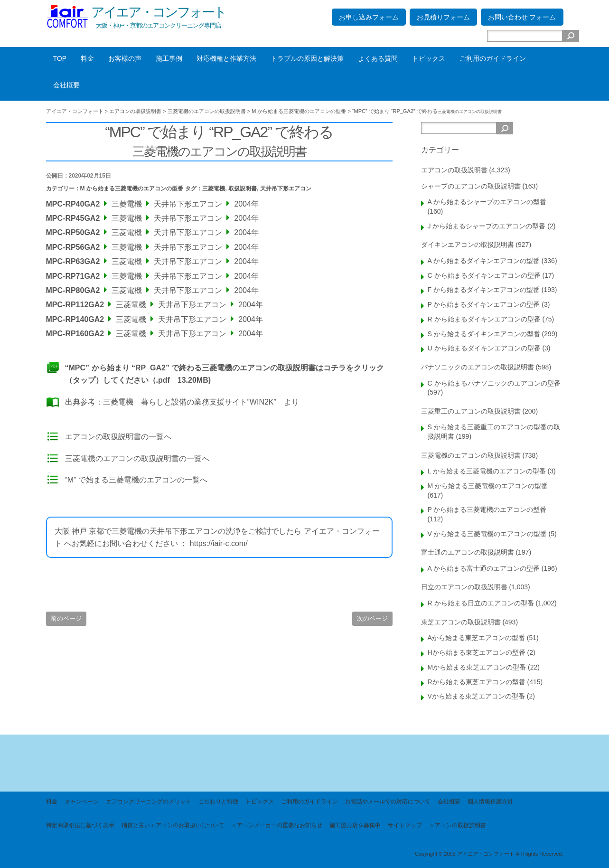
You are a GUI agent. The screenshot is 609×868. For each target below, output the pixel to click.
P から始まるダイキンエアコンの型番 (484, 304)
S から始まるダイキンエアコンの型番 (484, 334)
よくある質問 (378, 58)
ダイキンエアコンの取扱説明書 (468, 245)
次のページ (372, 618)
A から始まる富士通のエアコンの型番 (484, 568)
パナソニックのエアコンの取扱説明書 (478, 367)
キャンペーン (82, 802)
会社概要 (66, 85)
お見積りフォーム (443, 17)
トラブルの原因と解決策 (307, 58)
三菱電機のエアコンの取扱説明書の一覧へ (137, 458)
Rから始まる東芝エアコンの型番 (477, 682)
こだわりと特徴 (218, 802)
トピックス (429, 58)
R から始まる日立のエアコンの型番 (481, 603)
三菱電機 (214, 189)
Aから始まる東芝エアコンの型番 (476, 638)
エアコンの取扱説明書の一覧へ (118, 437)
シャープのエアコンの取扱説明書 (471, 186)
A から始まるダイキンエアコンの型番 (484, 261)
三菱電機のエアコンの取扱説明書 (471, 455)
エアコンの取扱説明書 (454, 170)
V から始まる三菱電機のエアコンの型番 (487, 534)
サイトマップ (405, 825)
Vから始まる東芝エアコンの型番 (476, 696)
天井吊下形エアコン (286, 189)
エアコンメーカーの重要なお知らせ (277, 825)
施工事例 (169, 58)
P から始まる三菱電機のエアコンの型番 (487, 509)
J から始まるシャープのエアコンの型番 (487, 226)
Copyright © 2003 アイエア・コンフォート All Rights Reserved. (489, 854)
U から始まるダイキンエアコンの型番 (484, 348)
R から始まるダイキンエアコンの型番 (484, 319)
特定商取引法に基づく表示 (80, 825)
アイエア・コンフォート (159, 12)
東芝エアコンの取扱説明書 (461, 622)
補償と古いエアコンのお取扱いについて (173, 825)
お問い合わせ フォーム (522, 17)
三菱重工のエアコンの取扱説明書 (471, 411)
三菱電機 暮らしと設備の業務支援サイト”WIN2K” (190, 402)
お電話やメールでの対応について (388, 802)
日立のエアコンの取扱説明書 (464, 587)
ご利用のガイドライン (493, 58)
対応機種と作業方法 (226, 58)
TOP (60, 58)
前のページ (66, 618)
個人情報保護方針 (490, 802)
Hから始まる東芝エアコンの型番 (477, 652)
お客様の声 (125, 58)
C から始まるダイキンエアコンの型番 (484, 275)
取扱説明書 (243, 189)
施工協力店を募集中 (355, 825)
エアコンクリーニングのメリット (149, 802)
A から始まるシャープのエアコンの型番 (487, 202)
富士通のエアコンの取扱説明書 (468, 552)
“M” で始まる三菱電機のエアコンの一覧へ (136, 480)
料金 (87, 58)
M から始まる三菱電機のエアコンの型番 (132, 189)
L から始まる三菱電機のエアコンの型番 (487, 471)
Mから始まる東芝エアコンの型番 (477, 667)
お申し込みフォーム (369, 17)
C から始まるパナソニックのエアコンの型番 (494, 383)
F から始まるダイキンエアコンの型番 (484, 290)
